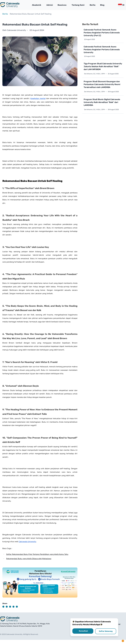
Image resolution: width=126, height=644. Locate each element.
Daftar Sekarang (106, 631)
